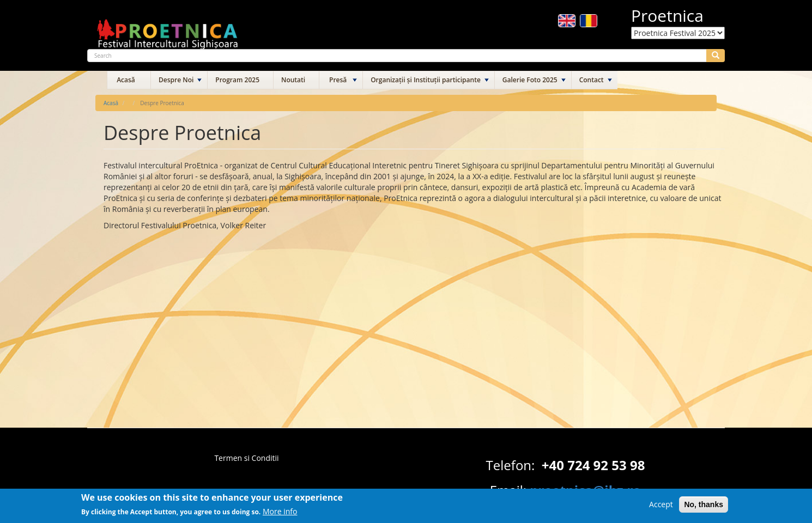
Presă (338, 80)
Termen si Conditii (246, 458)
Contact (592, 80)
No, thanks (704, 508)
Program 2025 (237, 80)
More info (280, 515)
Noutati (293, 80)
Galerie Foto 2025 (530, 80)
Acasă (126, 80)
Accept (661, 507)
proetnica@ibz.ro (585, 490)
